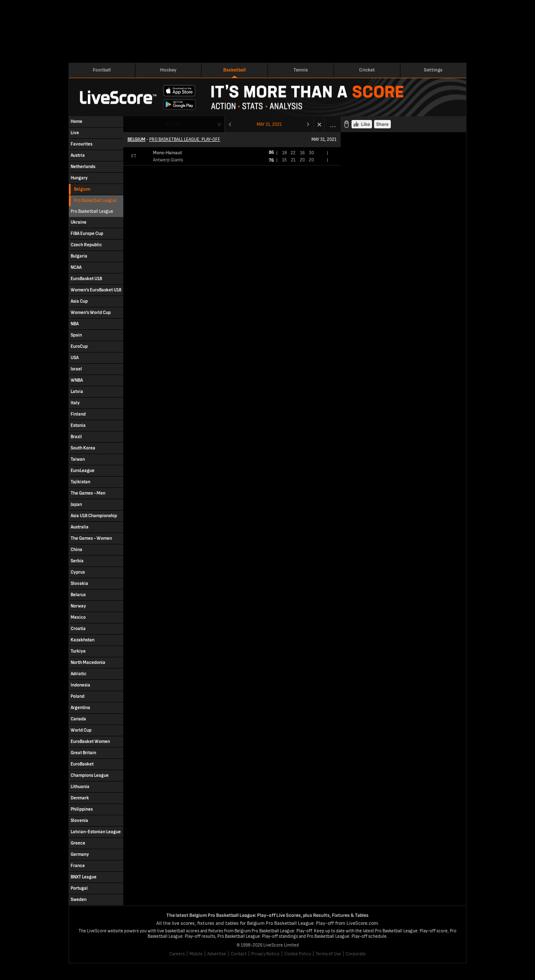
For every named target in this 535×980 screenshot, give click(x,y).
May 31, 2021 (269, 124)
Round (173, 124)
